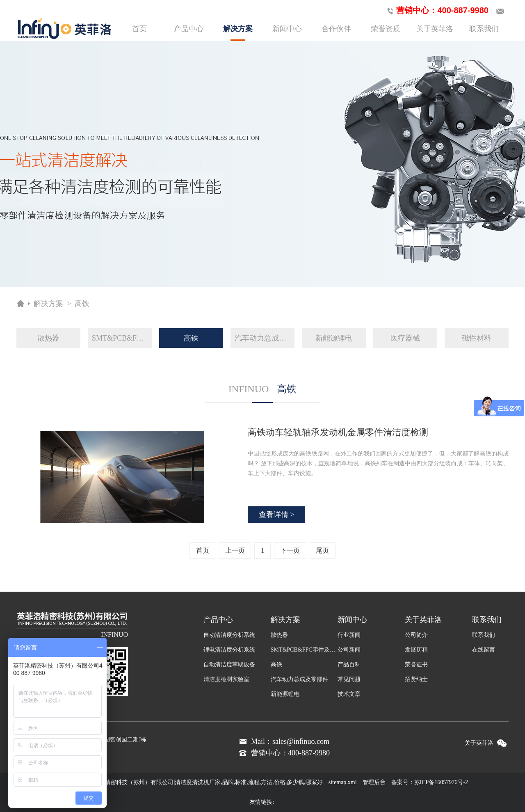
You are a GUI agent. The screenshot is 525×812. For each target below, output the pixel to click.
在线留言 (484, 650)
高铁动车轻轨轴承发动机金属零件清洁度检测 (338, 432)
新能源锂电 (334, 338)
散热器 (48, 338)
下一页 (290, 550)
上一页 (235, 550)
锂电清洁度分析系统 (229, 650)
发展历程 (416, 650)
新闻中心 (287, 29)
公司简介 (416, 635)
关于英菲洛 (435, 29)
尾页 (322, 550)
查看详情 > (277, 515)
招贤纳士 (416, 679)
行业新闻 (349, 635)
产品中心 (189, 29)
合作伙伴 (336, 29)
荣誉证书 (416, 664)
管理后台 (374, 782)
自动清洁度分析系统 (229, 635)
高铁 (82, 304)
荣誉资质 (386, 29)
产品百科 (349, 664)
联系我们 (484, 29)
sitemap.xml (343, 782)
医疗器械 (405, 338)
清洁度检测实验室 (226, 679)
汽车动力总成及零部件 (265, 338)
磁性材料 (477, 338)
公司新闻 (349, 650)
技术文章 (349, 694)
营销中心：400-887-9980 (436, 11)
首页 (139, 29)
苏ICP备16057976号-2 (441, 782)
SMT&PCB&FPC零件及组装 (122, 338)
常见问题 (349, 679)
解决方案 (238, 33)
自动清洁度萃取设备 (229, 664)
